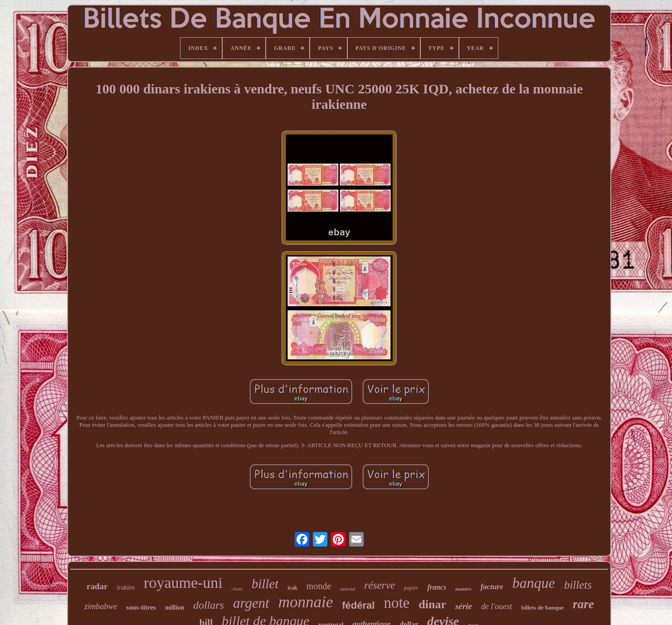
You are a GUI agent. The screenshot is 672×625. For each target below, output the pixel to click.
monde (319, 586)
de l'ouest (497, 606)
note (397, 603)
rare (583, 604)
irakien (126, 588)
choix (237, 589)
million (175, 608)
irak (292, 588)
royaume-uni (183, 583)
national (348, 589)
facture (492, 587)
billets (578, 585)
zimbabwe (101, 606)
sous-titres (141, 607)
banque (534, 583)
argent (251, 603)
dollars (209, 605)
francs (437, 587)
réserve (380, 585)
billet (265, 584)
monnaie (306, 602)
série (464, 606)
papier (411, 588)
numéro (463, 589)
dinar (432, 604)
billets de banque (542, 608)
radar (97, 586)
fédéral (358, 605)
